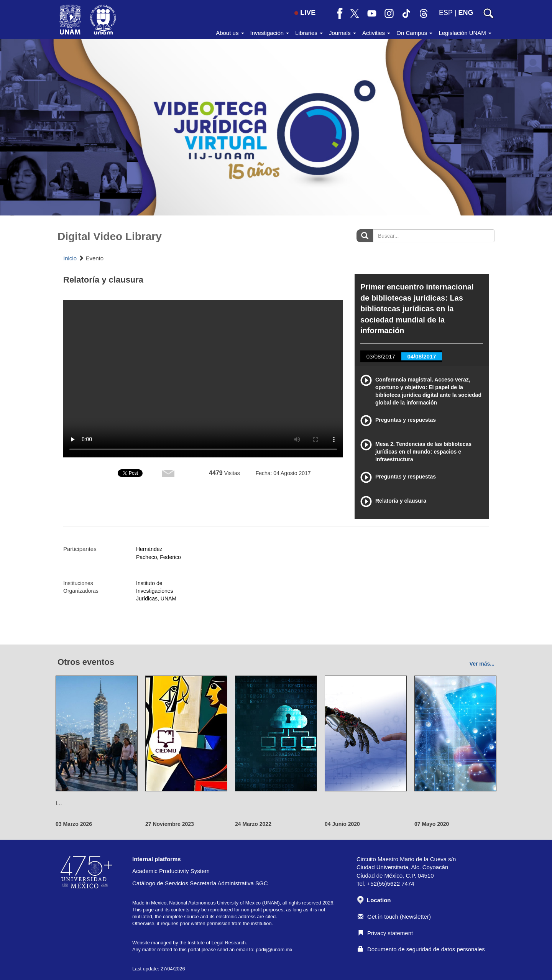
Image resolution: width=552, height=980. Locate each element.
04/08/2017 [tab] (421, 356)
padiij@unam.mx (274, 950)
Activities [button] (376, 33)
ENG (466, 13)
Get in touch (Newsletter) (394, 917)
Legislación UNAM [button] (465, 33)
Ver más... (482, 664)
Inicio (70, 258)
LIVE (305, 13)
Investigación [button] (270, 33)
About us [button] (230, 33)
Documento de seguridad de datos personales (421, 949)
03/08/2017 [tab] (381, 356)
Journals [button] (343, 33)
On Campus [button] (414, 33)
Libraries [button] (309, 33)
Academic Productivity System (171, 871)
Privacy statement (385, 933)
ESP (446, 13)
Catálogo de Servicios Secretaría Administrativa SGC (200, 883)
